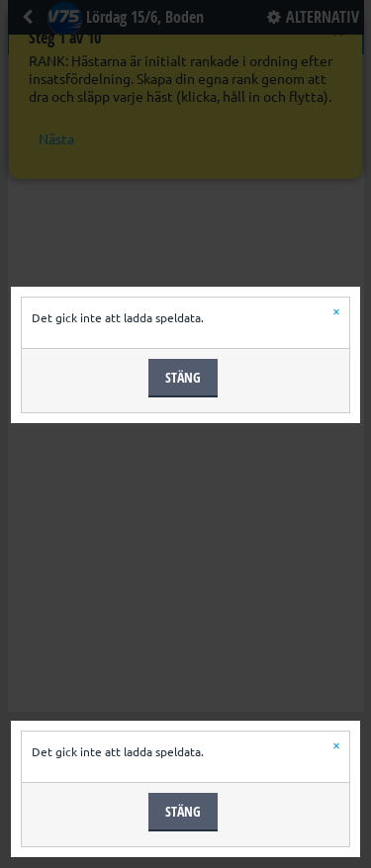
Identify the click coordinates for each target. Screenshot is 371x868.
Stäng (183, 377)
